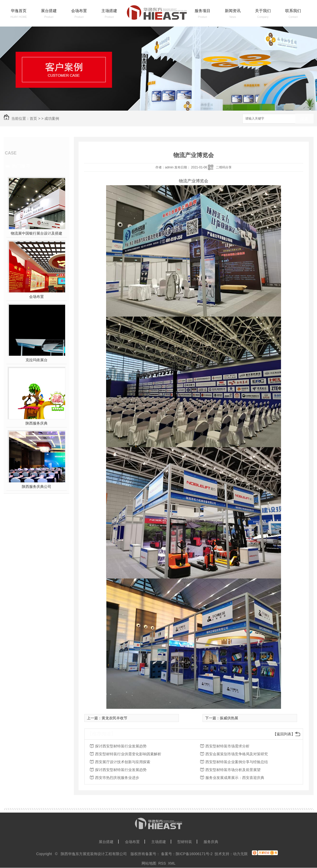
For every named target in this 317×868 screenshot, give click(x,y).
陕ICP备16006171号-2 (194, 854)
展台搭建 (49, 11)
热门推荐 (21, 166)
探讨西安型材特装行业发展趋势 (121, 746)
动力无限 (240, 854)
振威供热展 (229, 718)
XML (172, 863)
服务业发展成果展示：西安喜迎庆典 (235, 778)
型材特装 (185, 842)
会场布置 (79, 11)
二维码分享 (224, 167)
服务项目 (202, 11)
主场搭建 (109, 11)
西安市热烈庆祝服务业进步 (117, 778)
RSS (162, 863)
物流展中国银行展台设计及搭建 (37, 233)
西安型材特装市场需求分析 (227, 746)
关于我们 (263, 11)
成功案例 (52, 118)
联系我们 (293, 11)
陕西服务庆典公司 (37, 487)
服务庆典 (211, 842)
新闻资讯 (233, 11)
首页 (33, 118)
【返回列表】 (284, 734)
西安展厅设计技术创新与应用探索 (123, 762)
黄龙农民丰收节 (115, 718)
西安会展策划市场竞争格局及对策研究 (237, 754)
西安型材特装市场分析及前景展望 (233, 770)
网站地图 (149, 863)
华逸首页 (19, 11)
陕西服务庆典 (37, 423)
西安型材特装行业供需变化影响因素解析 (128, 754)
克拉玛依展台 (37, 360)
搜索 (304, 119)
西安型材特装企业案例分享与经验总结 (237, 762)
